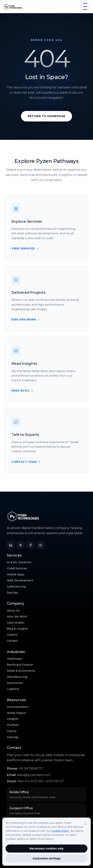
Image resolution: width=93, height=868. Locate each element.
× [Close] (85, 824)
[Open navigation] (85, 6)
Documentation (18, 707)
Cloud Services (17, 568)
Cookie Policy (60, 831)
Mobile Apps (16, 574)
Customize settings (47, 858)
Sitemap (13, 737)
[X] (21, 545)
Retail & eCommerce (21, 671)
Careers (12, 635)
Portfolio (13, 725)
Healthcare (14, 659)
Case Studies (16, 623)
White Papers (16, 713)
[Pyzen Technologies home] (41, 6)
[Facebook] (30, 545)
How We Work (17, 616)
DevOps (12, 593)
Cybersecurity (16, 586)
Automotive (15, 683)
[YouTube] (40, 545)
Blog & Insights (17, 629)
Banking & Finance (20, 665)
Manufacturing (17, 677)
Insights (13, 719)
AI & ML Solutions (19, 562)
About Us (13, 611)
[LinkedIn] (11, 545)
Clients (12, 731)
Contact (12, 641)
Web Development (20, 580)
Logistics (13, 689)
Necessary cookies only (46, 849)
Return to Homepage (46, 116)
